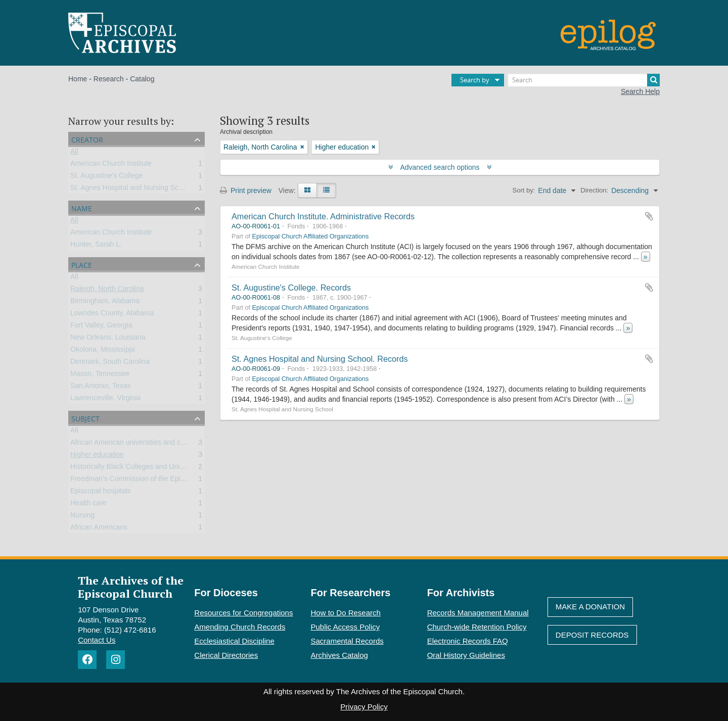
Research (109, 79)
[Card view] (307, 190)
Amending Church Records (240, 627)
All (74, 153)
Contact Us (97, 640)
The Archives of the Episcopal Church (131, 587)
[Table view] (326, 190)
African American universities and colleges (136, 444)
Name (82, 207)
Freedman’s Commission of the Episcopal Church (148, 480)
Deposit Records (592, 635)
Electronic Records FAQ (468, 641)
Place (82, 264)
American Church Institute (111, 165)
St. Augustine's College (107, 177)
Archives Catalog (339, 655)
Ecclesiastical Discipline (234, 641)
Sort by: (524, 190)
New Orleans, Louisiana (108, 339)
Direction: (594, 190)
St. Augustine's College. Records (291, 287)
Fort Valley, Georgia (101, 327)
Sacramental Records (347, 641)
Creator (87, 139)
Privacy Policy (364, 707)
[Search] (584, 80)
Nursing (82, 517)
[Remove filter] (302, 147)
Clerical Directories (226, 655)
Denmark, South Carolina (110, 363)
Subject (85, 418)
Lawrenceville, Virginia (105, 400)
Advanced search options (440, 167)
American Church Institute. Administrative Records (323, 216)
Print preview (246, 190)
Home (78, 79)
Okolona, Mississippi (103, 351)
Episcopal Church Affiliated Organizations (311, 236)
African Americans (99, 529)
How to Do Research (346, 613)
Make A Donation (590, 607)
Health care (88, 505)
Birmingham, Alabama (105, 303)
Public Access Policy (346, 627)
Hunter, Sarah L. (96, 246)
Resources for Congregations (243, 613)
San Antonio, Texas (101, 388)
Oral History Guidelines (466, 655)
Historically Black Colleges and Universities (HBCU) (151, 468)
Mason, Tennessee (100, 375)
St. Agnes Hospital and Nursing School (131, 189)
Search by (475, 80)
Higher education (97, 456)
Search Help (640, 91)
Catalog (142, 79)
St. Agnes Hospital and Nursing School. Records (320, 359)
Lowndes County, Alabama (112, 315)
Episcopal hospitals (101, 493)
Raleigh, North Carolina (107, 291)
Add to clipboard (649, 216)
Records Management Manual (478, 613)
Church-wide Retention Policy (477, 627)
